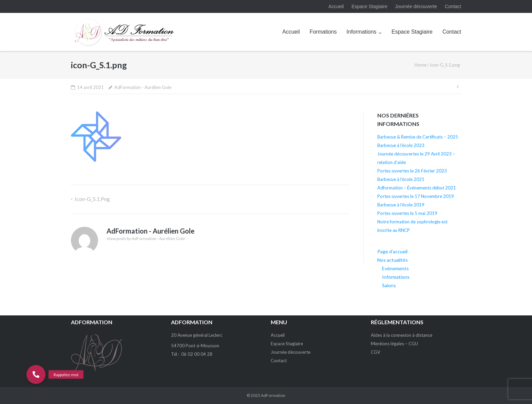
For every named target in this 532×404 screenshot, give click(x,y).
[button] (36, 374)
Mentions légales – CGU (394, 344)
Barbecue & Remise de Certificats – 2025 (418, 137)
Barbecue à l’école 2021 (401, 179)
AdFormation (273, 395)
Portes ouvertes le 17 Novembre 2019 (416, 196)
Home (421, 65)
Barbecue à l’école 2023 (401, 145)
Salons (389, 285)
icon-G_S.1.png (92, 199)
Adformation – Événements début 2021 (417, 188)
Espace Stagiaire (369, 6)
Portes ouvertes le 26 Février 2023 (412, 171)
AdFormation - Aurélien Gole (143, 87)
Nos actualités (393, 260)
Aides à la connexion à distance (402, 335)
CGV (376, 352)
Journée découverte (416, 6)
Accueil (336, 6)
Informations (361, 32)
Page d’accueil (392, 251)
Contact (453, 6)
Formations (323, 32)
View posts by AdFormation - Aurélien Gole (146, 238)
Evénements (395, 268)
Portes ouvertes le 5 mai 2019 (407, 213)
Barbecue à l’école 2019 (401, 205)
